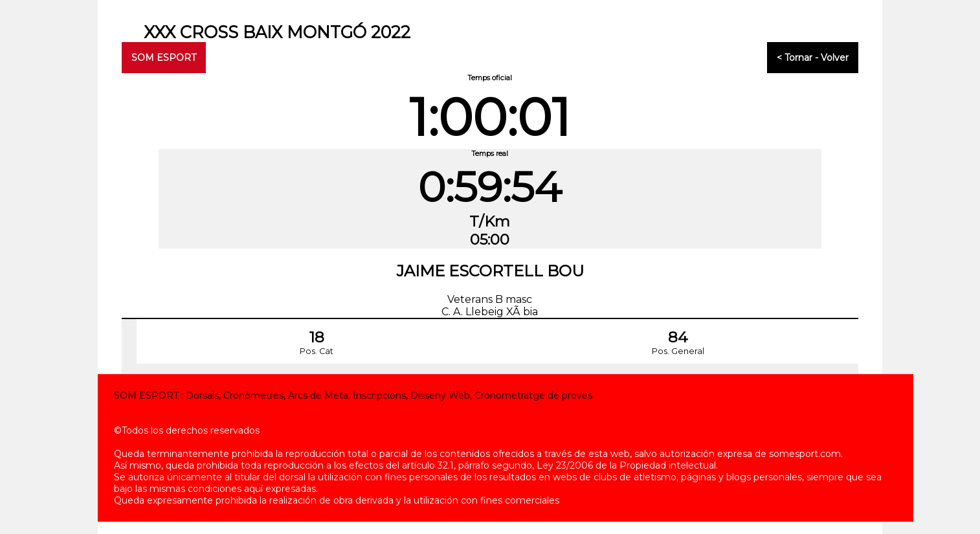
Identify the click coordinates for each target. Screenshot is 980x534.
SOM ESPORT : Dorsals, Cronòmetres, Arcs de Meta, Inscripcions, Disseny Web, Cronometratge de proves (353, 395)
